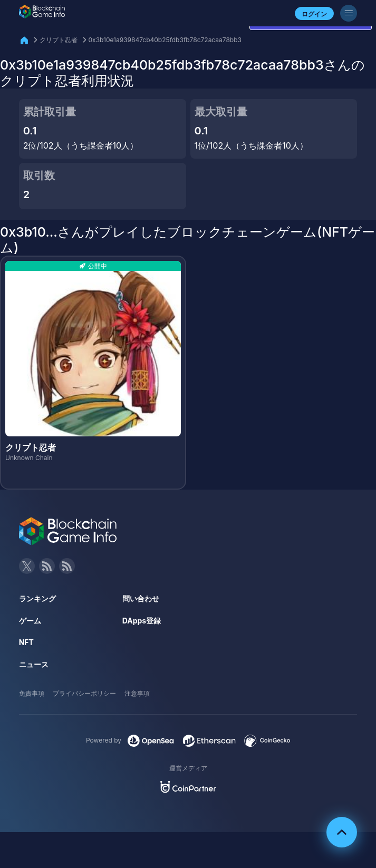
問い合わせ (141, 598)
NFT (26, 642)
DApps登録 (142, 621)
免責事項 (32, 693)
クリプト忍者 (59, 40)
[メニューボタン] (349, 13)
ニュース (34, 664)
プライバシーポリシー (84, 693)
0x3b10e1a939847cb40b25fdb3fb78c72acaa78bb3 (165, 40)
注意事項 (137, 693)
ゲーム (30, 621)
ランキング (37, 598)
